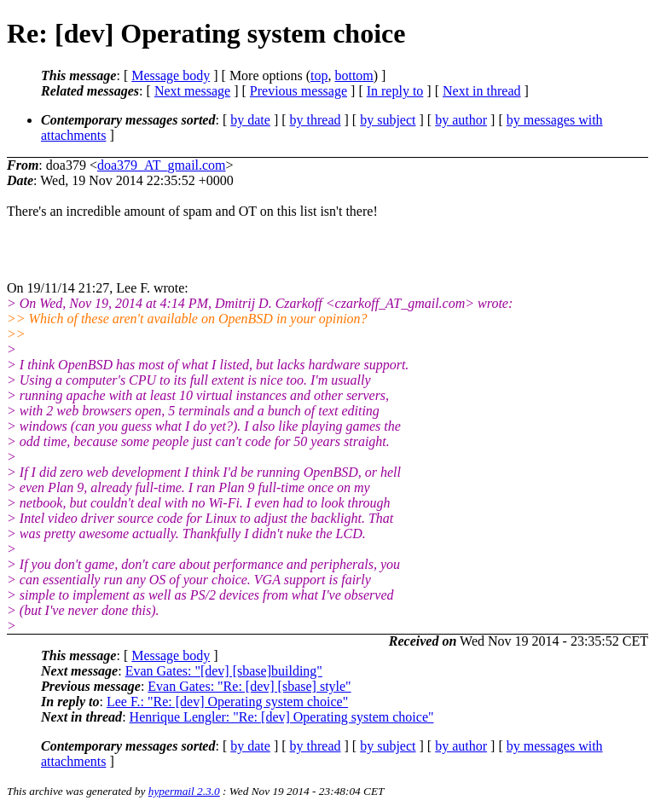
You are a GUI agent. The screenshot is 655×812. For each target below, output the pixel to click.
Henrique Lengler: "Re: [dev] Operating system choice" (282, 717)
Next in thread (482, 91)
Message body (171, 75)
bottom (354, 75)
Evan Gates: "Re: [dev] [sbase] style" (249, 686)
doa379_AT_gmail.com (162, 165)
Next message (192, 91)
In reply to (395, 91)
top (319, 75)
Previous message (299, 91)
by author (461, 120)
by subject (388, 120)
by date (250, 120)
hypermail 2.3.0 (184, 791)
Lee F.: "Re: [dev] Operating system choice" (227, 702)
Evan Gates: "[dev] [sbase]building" (224, 671)
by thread (316, 120)
